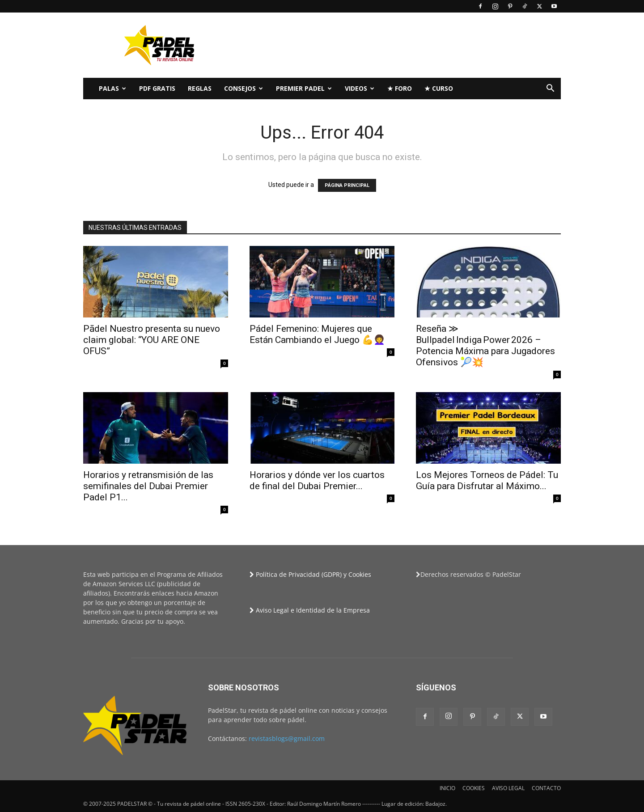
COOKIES (474, 788)
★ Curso (439, 88)
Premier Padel (304, 88)
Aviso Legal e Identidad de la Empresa (310, 610)
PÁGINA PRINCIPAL (347, 185)
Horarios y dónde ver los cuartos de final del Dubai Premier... (317, 480)
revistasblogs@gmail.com (287, 738)
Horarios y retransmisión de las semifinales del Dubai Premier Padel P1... (148, 486)
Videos (360, 88)
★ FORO (400, 88)
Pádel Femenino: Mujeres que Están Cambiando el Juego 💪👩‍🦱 (317, 334)
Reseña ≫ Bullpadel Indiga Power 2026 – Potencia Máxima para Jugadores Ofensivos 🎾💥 (485, 345)
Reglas (200, 88)
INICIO (447, 788)
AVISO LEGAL (508, 788)
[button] (550, 89)
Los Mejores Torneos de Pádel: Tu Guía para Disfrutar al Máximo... (487, 480)
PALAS (112, 88)
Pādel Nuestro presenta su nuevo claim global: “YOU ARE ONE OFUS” (152, 340)
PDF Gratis (157, 88)
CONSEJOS (244, 88)
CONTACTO (546, 788)
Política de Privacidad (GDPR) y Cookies (310, 574)
